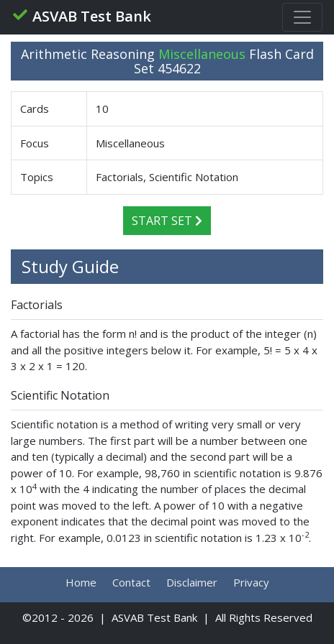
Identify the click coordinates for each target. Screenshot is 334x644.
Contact (131, 582)
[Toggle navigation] (302, 17)
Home (81, 582)
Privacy (251, 582)
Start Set (167, 221)
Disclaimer (192, 582)
